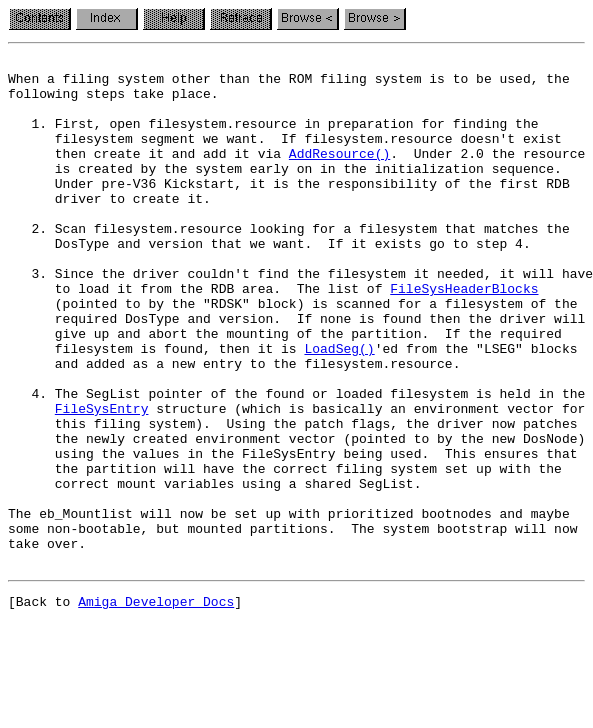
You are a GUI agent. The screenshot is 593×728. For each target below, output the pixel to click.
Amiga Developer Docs (156, 706)
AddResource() (339, 174)
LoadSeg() (339, 408)
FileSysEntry (102, 480)
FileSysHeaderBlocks (464, 336)
